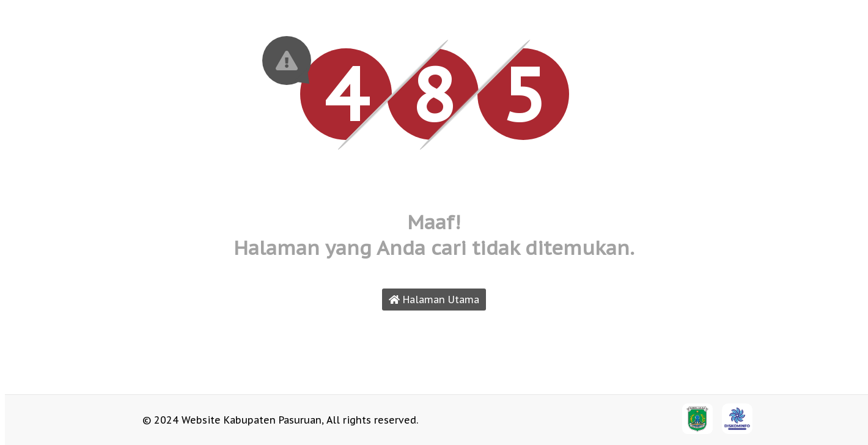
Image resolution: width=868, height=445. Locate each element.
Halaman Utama (434, 300)
